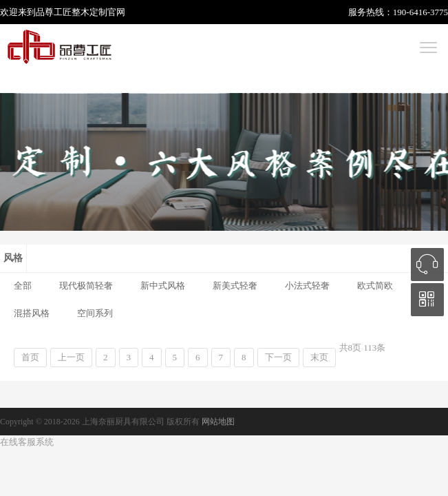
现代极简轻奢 (86, 286)
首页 (30, 357)
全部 (23, 286)
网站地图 (218, 422)
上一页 (71, 357)
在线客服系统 (27, 442)
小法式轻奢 (307, 286)
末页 (319, 357)
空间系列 (95, 313)
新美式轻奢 (235, 286)
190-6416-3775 (420, 12)
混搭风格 (32, 313)
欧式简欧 (375, 286)
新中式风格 (163, 286)
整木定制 (89, 12)
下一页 (278, 357)
